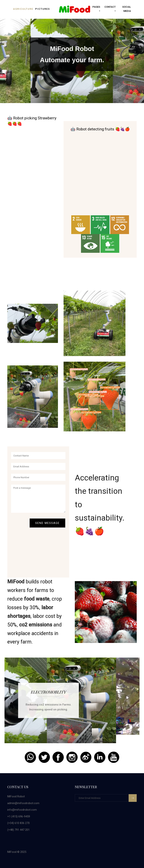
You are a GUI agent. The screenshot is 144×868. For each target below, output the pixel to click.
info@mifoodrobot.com (22, 810)
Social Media (127, 9)
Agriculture (23, 9)
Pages (96, 7)
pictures (43, 9)
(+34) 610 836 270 (18, 823)
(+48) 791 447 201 (18, 830)
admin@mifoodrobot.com (23, 803)
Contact (110, 7)
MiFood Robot (16, 796)
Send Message (47, 523)
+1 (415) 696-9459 (19, 816)
